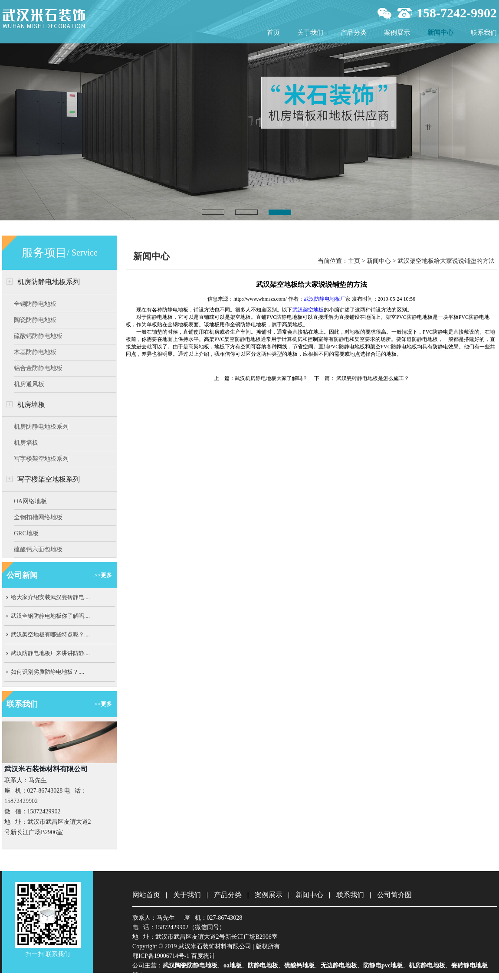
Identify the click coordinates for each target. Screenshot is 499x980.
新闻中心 (440, 33)
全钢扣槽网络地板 (38, 517)
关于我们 (310, 33)
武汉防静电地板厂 (325, 299)
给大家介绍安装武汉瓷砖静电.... (50, 597)
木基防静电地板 (35, 352)
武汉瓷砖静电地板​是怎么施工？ (372, 378)
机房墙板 (31, 405)
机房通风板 (29, 384)
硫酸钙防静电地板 (38, 336)
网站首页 (146, 895)
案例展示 (397, 33)
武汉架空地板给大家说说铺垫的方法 (446, 261)
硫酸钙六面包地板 (38, 549)
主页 (354, 261)
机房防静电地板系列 (49, 282)
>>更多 (103, 575)
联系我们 (484, 33)
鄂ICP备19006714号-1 (161, 956)
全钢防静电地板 (35, 304)
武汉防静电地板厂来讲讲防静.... (50, 653)
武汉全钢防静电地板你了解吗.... (50, 616)
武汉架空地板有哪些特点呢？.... (50, 634)
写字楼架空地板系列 (41, 459)
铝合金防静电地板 (38, 368)
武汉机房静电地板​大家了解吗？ (271, 378)
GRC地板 (26, 533)
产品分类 (354, 33)
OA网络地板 (30, 501)
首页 (273, 33)
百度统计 (203, 956)
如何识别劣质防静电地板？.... (48, 672)
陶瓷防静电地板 (35, 320)
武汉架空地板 (308, 310)
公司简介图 (394, 895)
